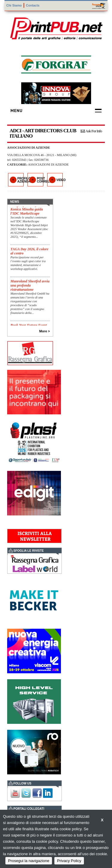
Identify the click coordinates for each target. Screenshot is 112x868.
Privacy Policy (69, 861)
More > (45, 331)
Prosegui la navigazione (29, 861)
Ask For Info (94, 131)
